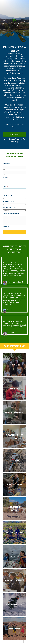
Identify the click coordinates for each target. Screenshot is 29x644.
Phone (5, 178)
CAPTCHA (6, 227)
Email (5, 187)
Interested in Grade (10, 201)
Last (4, 175)
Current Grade (8, 195)
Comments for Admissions (11, 214)
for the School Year (9, 208)
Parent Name (8, 163)
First (4, 170)
